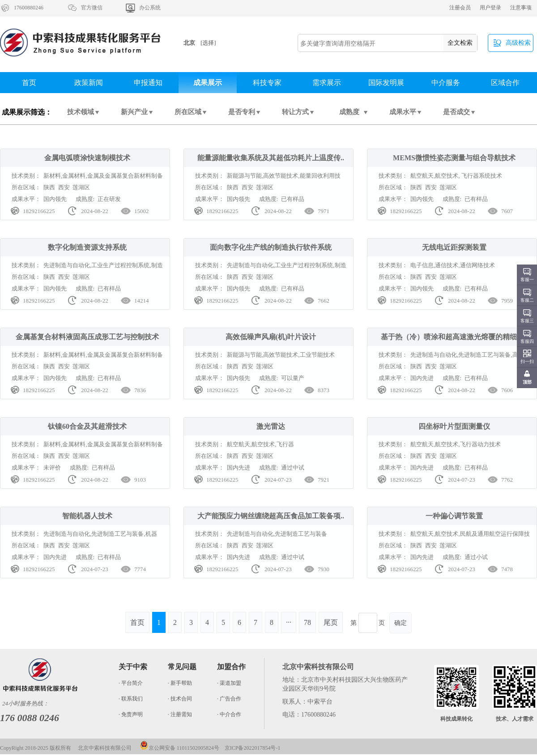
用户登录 (490, 8)
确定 (401, 623)
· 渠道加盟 (229, 683)
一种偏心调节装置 (454, 516)
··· (289, 622)
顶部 (527, 382)
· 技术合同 (180, 699)
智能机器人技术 (87, 516)
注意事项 (521, 8)
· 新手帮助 (180, 683)
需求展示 (327, 83)
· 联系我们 (131, 699)
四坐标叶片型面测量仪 (454, 426)
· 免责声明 (131, 714)
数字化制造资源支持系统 (87, 247)
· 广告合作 (229, 699)
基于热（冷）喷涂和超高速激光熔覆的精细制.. (454, 337)
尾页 (331, 622)
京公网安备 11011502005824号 (179, 748)
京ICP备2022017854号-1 (253, 748)
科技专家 (267, 83)
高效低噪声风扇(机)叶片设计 (271, 337)
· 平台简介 (131, 683)
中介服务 (446, 83)
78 (307, 622)
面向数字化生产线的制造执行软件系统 (271, 247)
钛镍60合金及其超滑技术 (87, 426)
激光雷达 (271, 426)
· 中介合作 (229, 714)
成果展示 (208, 83)
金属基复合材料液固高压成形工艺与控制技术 (87, 337)
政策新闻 (89, 83)
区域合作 (505, 83)
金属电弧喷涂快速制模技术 (87, 158)
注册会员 (460, 8)
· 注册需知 (180, 714)
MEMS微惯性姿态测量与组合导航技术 (454, 158)
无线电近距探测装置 (454, 247)
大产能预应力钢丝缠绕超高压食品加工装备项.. (271, 516)
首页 (29, 83)
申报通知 (148, 83)
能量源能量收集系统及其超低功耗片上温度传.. (271, 158)
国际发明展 (386, 83)
